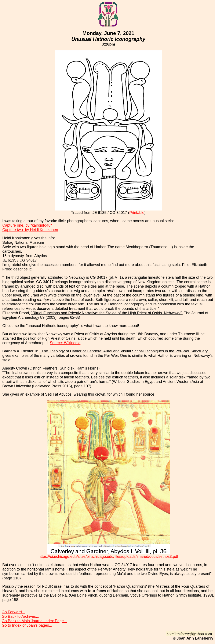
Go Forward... (13, 612)
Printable (137, 213)
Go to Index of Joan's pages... (27, 625)
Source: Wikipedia (65, 343)
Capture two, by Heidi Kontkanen (30, 230)
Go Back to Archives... (20, 616)
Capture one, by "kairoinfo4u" (27, 225)
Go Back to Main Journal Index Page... (34, 621)
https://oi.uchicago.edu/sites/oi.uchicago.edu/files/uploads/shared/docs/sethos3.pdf (108, 557)
